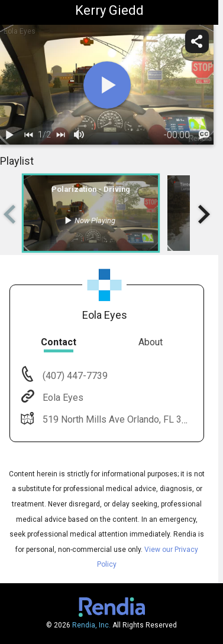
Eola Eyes (62, 398)
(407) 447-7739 (74, 376)
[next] (60, 135)
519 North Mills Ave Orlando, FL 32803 (122, 419)
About (151, 342)
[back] (28, 135)
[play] (107, 85)
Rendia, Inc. (91, 625)
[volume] (79, 135)
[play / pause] (9, 135)
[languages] (204, 135)
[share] (197, 41)
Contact (59, 342)
